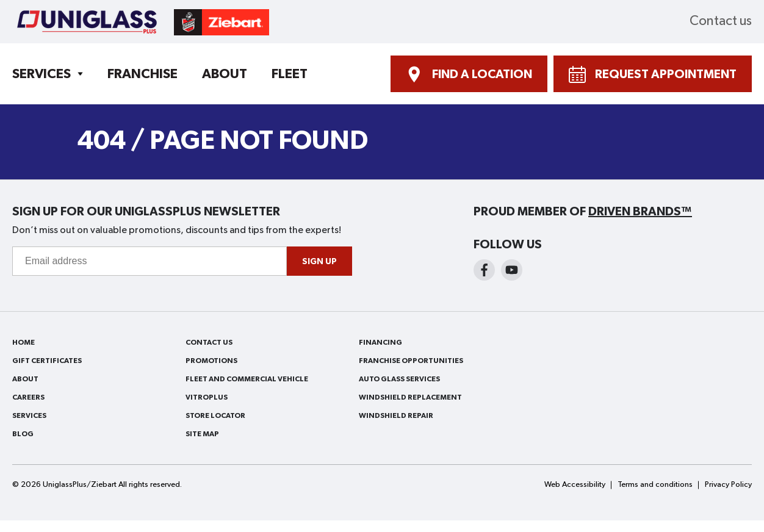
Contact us (721, 21)
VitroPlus (207, 397)
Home (23, 342)
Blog (23, 434)
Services (41, 74)
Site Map (202, 434)
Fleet (290, 74)
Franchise (142, 74)
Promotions (211, 361)
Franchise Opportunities (411, 361)
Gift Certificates (47, 361)
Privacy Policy (728, 485)
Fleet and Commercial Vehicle (247, 379)
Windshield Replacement (410, 397)
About (225, 74)
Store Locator (215, 415)
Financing (380, 342)
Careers (28, 397)
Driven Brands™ (640, 212)
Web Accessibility (575, 485)
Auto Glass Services (399, 379)
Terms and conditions (655, 485)
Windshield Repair (396, 415)
